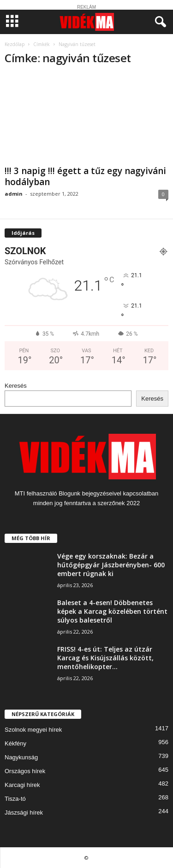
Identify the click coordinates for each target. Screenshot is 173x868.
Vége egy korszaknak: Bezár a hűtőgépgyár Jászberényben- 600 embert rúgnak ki (111, 565)
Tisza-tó (15, 799)
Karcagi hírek (22, 785)
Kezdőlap (15, 44)
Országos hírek (25, 771)
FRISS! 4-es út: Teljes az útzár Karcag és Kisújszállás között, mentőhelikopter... (105, 658)
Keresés (16, 386)
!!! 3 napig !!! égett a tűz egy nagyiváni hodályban (85, 176)
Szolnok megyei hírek (33, 730)
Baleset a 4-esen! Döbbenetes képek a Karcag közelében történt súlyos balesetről (112, 611)
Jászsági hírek (24, 813)
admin (14, 194)
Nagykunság (21, 757)
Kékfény (15, 743)
